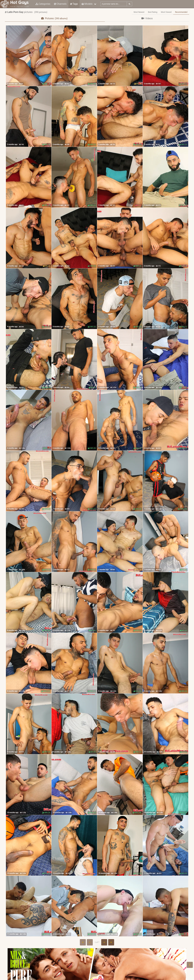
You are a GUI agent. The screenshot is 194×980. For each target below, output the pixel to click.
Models (87, 4)
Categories (43, 4)
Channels (60, 4)
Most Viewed (166, 12)
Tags (74, 4)
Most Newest (139, 12)
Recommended (181, 12)
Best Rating (153, 12)
